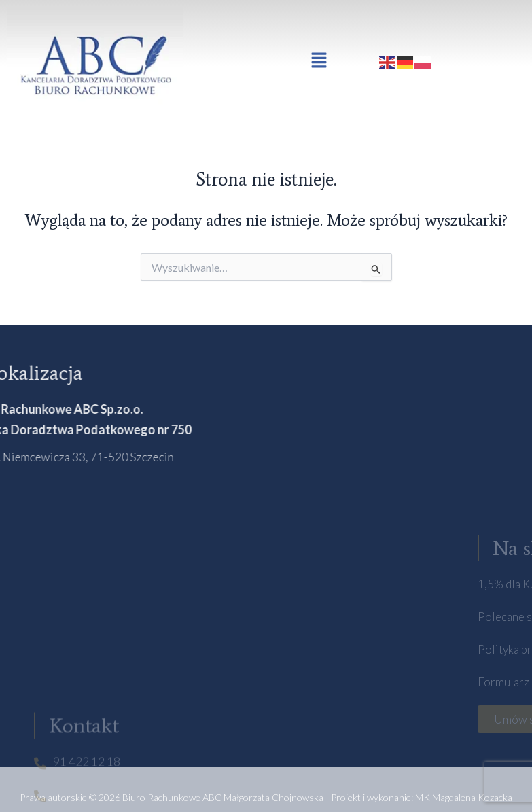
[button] (319, 61)
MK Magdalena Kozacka (464, 797)
